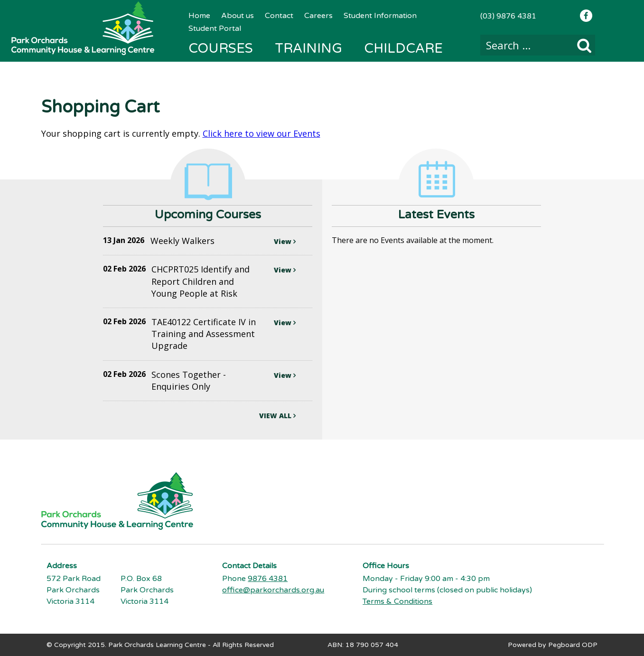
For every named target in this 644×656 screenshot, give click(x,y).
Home (199, 16)
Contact (279, 16)
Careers (318, 16)
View (285, 241)
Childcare (403, 48)
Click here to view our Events (261, 133)
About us (238, 16)
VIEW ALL (277, 416)
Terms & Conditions (397, 601)
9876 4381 (268, 579)
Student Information (380, 16)
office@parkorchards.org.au (273, 590)
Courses (221, 48)
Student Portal (215, 28)
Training (308, 48)
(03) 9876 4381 (508, 16)
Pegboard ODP (573, 645)
